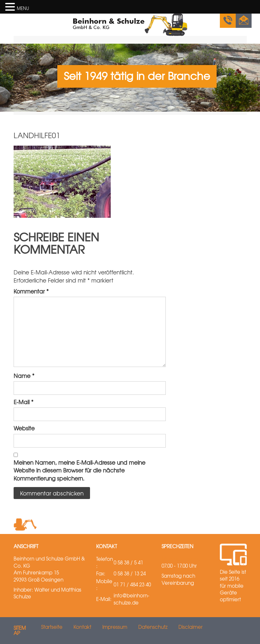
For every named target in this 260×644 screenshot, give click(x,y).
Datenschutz (153, 627)
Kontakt (82, 627)
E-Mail (23, 402)
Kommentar (31, 291)
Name (24, 376)
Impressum (115, 627)
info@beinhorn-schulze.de (131, 599)
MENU (23, 8)
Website (24, 428)
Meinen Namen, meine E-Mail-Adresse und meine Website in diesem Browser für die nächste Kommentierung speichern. (79, 470)
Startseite (52, 627)
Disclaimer (191, 627)
